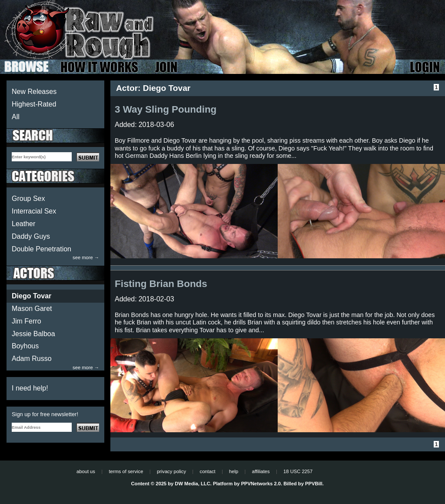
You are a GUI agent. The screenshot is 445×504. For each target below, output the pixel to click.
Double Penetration (42, 249)
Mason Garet (32, 309)
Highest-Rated (34, 104)
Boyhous (25, 346)
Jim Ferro (27, 321)
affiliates (261, 471)
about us (86, 471)
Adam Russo (32, 359)
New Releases (34, 92)
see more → (86, 258)
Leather (23, 224)
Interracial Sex (34, 211)
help (234, 471)
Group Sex (28, 199)
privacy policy (171, 471)
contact (208, 471)
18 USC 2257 (298, 471)
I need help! (30, 388)
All (16, 117)
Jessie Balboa (33, 334)
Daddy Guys (31, 236)
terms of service (126, 471)
